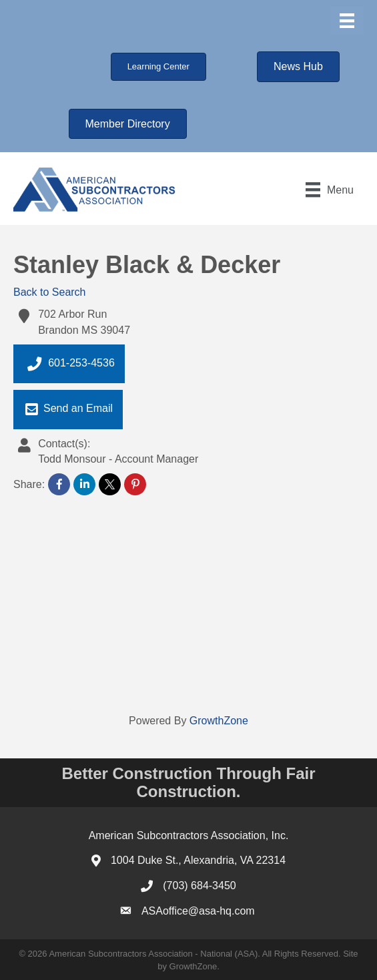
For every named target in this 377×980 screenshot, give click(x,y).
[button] (158, 67)
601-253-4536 (69, 364)
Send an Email (68, 409)
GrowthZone (219, 721)
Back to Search (50, 292)
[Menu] (347, 21)
